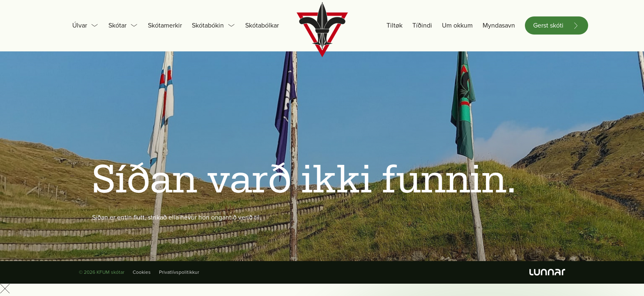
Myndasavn (499, 25)
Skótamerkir (165, 25)
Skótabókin (208, 25)
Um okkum (457, 25)
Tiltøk (394, 25)
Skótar (117, 25)
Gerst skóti (548, 25)
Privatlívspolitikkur (179, 272)
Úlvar (80, 25)
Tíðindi (422, 25)
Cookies (142, 272)
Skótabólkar (262, 25)
